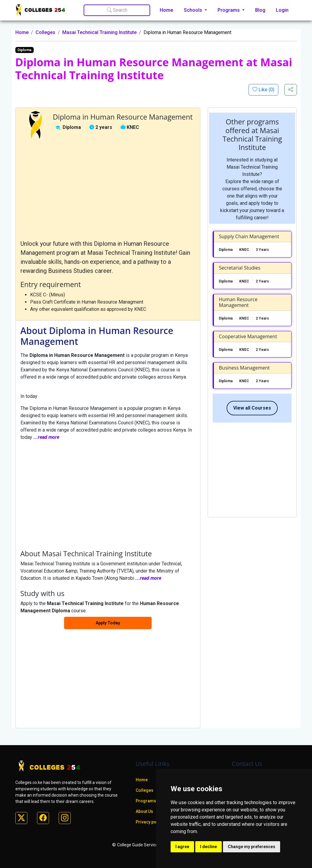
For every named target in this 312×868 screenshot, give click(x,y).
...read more (46, 437)
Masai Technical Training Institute (99, 32)
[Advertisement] (108, 190)
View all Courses (252, 408)
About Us (144, 811)
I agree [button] (182, 847)
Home (166, 10)
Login (282, 10)
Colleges (45, 32)
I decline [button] (209, 847)
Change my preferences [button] (252, 847)
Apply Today (108, 623)
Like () (266, 90)
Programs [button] (229, 10)
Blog (260, 10)
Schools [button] (194, 10)
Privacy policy (150, 822)
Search (117, 10)
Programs (146, 801)
